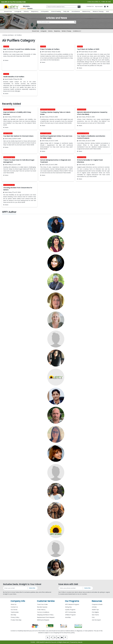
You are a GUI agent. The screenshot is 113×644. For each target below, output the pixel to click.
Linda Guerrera (8, 52)
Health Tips (95, 610)
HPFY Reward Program (72, 604)
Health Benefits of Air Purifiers (14, 77)
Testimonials (15, 612)
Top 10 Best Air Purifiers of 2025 (88, 49)
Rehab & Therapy (98, 11)
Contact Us (90, 6)
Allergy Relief (44, 157)
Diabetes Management (9, 157)
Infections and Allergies (83, 133)
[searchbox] (63, 7)
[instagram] (54, 637)
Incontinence (76, 11)
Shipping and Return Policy (45, 615)
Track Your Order (42, 604)
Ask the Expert (96, 620)
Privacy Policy (15, 617)
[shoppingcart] (107, 6)
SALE (108, 11)
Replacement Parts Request (46, 617)
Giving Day (68, 607)
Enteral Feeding (56, 11)
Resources (97, 601)
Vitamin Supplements (46, 133)
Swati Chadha (8, 79)
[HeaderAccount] (99, 6)
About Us (14, 604)
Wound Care (8, 11)
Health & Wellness (8, 133)
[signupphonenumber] (71, 588)
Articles (94, 607)
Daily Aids (66, 11)
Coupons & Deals (97, 604)
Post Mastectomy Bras (9, 185)
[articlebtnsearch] (56, 24)
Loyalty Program (70, 610)
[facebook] (50, 637)
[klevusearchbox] (79, 7)
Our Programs (72, 601)
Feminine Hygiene (82, 157)
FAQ (93, 617)
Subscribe (32, 588)
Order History (41, 610)
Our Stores (14, 610)
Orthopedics (45, 11)
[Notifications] (105, 6)
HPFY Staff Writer (46, 52)
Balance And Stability (9, 110)
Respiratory (35, 11)
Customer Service (46, 601)
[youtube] (63, 637)
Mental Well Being (82, 110)
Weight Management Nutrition (48, 110)
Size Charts (95, 615)
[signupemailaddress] (15, 588)
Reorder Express (42, 607)
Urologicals (18, 11)
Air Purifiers (6, 47)
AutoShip (68, 617)
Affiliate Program (70, 615)
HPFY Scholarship (70, 612)
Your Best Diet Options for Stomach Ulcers (18, 136)
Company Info (18, 601)
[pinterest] (67, 637)
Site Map (13, 615)
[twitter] (46, 637)
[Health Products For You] (11, 7)
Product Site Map (16, 620)
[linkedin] (59, 637)
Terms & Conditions (43, 612)
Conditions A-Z (77, 31)
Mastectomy (86, 11)
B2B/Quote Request (43, 620)
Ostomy (26, 11)
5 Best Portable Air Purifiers (50, 49)
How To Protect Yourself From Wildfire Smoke (19, 49)
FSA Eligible (95, 612)
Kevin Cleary (8, 117)
